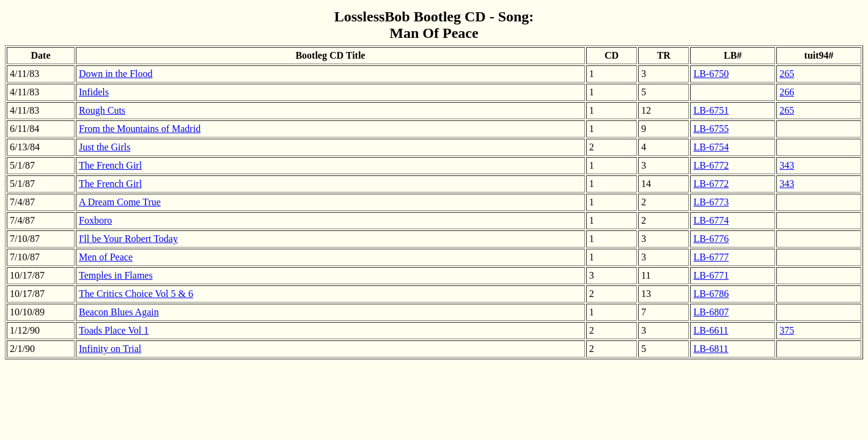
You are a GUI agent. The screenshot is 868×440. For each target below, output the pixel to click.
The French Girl (110, 165)
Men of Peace (106, 257)
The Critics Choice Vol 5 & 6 (136, 294)
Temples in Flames (116, 275)
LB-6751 (711, 110)
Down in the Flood (116, 74)
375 (787, 330)
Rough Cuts (102, 110)
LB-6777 (711, 257)
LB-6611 (711, 330)
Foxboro (95, 220)
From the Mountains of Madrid (140, 129)
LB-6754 (711, 147)
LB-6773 (711, 202)
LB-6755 (711, 129)
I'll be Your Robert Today (128, 239)
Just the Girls (105, 147)
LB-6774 (711, 220)
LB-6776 (711, 239)
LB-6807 (711, 312)
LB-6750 (711, 74)
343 (787, 165)
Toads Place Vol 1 (114, 330)
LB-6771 (711, 275)
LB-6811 (711, 349)
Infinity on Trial (110, 349)
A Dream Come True (120, 202)
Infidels (94, 92)
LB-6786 (711, 294)
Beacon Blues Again (119, 312)
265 (787, 74)
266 (787, 92)
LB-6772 (711, 165)
